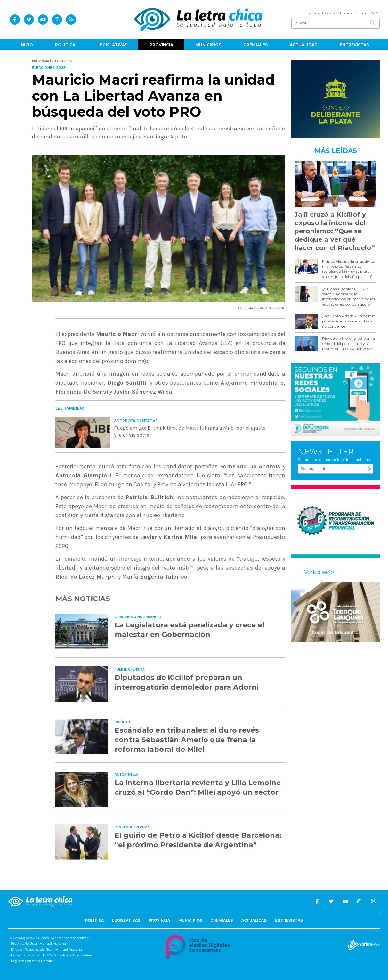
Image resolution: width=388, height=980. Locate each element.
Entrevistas (354, 45)
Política (65, 45)
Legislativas (112, 45)
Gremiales (255, 45)
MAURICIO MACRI (271, 308)
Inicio (26, 45)
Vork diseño (319, 572)
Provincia (161, 45)
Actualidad (304, 45)
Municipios (208, 45)
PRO (251, 308)
